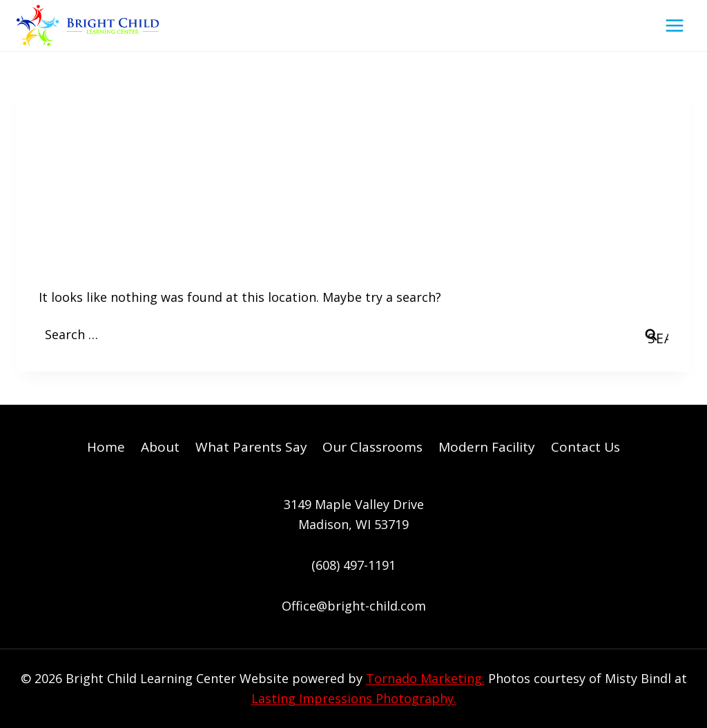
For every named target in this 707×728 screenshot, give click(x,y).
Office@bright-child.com (354, 606)
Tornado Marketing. (425, 678)
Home (106, 447)
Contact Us (585, 447)
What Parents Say (251, 447)
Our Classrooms (372, 447)
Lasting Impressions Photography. (354, 698)
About (160, 447)
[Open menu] (674, 25)
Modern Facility (487, 447)
